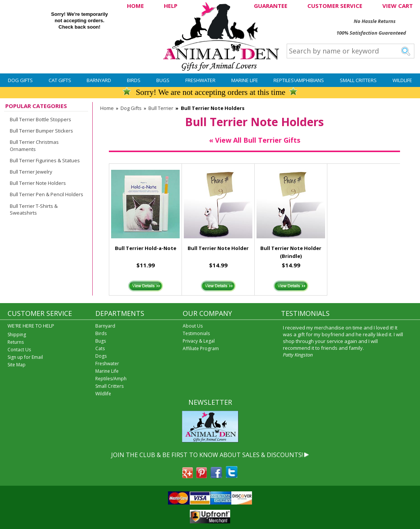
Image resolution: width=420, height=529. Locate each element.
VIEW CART (398, 6)
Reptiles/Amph (111, 379)
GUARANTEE (271, 6)
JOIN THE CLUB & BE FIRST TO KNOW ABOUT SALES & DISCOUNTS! (207, 455)
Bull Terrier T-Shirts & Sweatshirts (34, 209)
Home (107, 108)
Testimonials (196, 333)
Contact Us (19, 350)
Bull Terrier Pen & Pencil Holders (47, 194)
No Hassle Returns (375, 21)
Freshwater (200, 80)
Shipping (17, 335)
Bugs (163, 80)
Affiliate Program (201, 348)
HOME (135, 6)
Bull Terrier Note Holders (38, 183)
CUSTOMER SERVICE (335, 6)
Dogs (101, 356)
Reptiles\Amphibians (299, 80)
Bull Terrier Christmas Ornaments (34, 145)
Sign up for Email (25, 357)
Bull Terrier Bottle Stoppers (40, 119)
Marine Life (245, 80)
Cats (100, 348)
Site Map (17, 365)
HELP (171, 6)
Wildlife (402, 80)
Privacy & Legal (199, 341)
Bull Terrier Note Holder (218, 248)
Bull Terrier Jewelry (31, 172)
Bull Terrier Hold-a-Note (146, 248)
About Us (193, 326)
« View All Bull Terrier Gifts (255, 140)
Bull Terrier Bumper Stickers (41, 131)
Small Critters (358, 80)
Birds (134, 80)
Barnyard (99, 80)
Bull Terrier (161, 108)
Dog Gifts (20, 80)
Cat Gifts (60, 80)
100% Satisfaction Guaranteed (371, 33)
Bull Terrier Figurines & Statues (45, 160)
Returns (16, 342)
